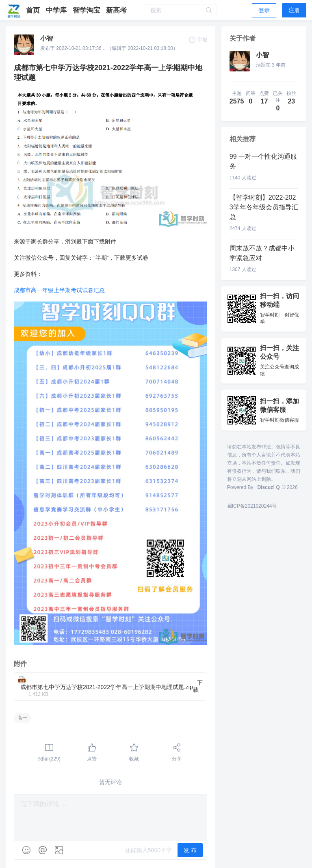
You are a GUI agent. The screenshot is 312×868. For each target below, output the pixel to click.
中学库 (57, 10)
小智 (47, 38)
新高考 (116, 10)
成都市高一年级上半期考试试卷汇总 (59, 290)
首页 (34, 10)
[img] (26, 850)
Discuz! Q (268, 487)
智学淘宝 (88, 10)
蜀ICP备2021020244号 (252, 506)
